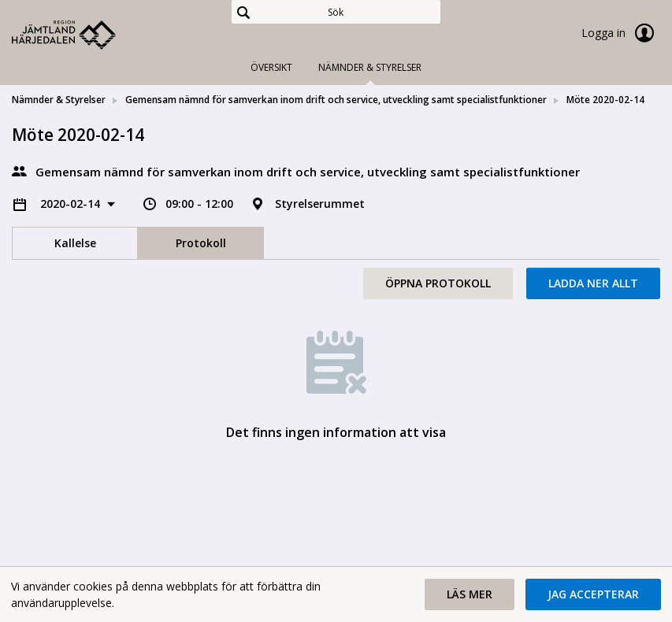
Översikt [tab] (271, 67)
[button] (470, 594)
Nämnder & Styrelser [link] (59, 100)
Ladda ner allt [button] (593, 283)
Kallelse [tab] (75, 243)
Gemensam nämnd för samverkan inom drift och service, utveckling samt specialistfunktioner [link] (336, 100)
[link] (91, 35)
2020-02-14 (72, 204)
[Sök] (336, 12)
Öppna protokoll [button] (438, 283)
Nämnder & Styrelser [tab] (370, 67)
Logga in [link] (621, 33)
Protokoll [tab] (201, 243)
